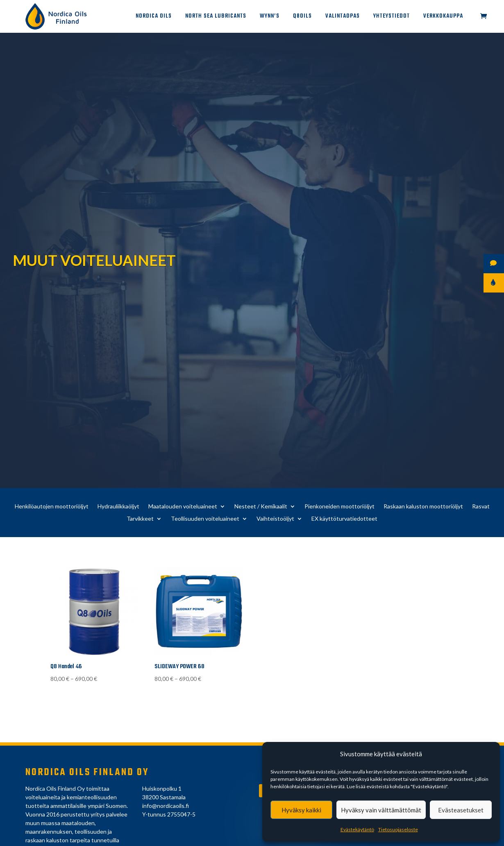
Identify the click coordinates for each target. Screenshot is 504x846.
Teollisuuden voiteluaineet (205, 519)
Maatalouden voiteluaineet (183, 507)
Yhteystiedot (392, 17)
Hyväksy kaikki (301, 810)
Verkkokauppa (443, 17)
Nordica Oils (154, 17)
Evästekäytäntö (357, 829)
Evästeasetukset (461, 810)
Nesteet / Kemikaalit (261, 507)
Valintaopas (343, 17)
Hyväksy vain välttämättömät (381, 810)
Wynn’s (270, 17)
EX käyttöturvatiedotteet (344, 519)
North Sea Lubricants (216, 17)
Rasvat (481, 507)
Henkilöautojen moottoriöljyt (52, 507)
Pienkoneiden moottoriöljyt (339, 507)
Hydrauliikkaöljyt (118, 507)
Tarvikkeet (140, 519)
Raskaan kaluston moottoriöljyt (423, 507)
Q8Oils (302, 17)
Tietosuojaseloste (398, 829)
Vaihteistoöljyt (275, 519)
